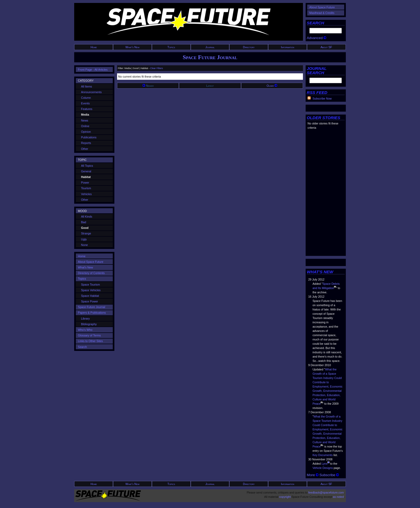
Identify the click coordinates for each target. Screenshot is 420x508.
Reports (86, 143)
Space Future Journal (210, 57)
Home (94, 47)
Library (86, 319)
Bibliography (89, 324)
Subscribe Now (322, 98)
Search (82, 347)
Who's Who (85, 330)
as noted (338, 497)
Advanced (316, 38)
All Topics (87, 166)
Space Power (90, 301)
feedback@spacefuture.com (326, 492)
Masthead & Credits (322, 13)
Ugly (84, 239)
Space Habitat (90, 296)
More (313, 475)
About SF (326, 47)
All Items (87, 86)
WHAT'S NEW (320, 272)
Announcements (91, 92)
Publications (89, 137)
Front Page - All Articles (93, 70)
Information (288, 47)
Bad (84, 222)
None (85, 245)
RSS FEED (317, 92)
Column (86, 98)
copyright (285, 497)
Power (85, 183)
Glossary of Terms (89, 335)
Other (85, 149)
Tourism (86, 188)
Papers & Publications (92, 313)
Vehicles (87, 194)
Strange (86, 233)
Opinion (86, 132)
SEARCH (315, 23)
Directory (249, 47)
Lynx (324, 464)
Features (87, 109)
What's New (132, 47)
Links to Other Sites (90, 341)
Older (272, 86)
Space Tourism (91, 285)
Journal (210, 47)
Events (86, 103)
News (85, 120)
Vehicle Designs (323, 468)
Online (85, 126)
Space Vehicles (91, 290)
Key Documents (323, 455)
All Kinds (87, 217)
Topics (171, 47)
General (86, 171)
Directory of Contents (91, 273)
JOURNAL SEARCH (317, 71)
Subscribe (329, 475)
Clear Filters (157, 68)
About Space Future (322, 7)
